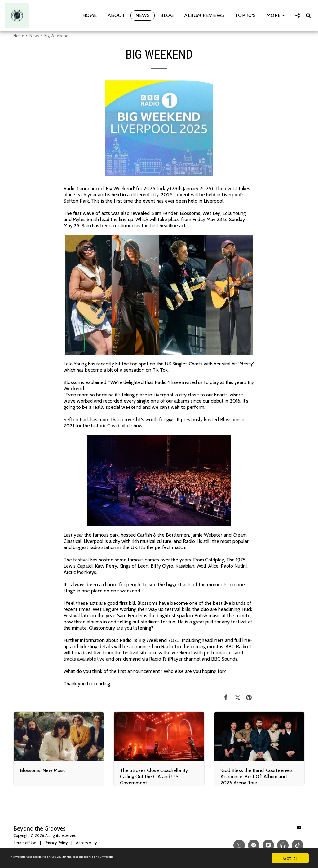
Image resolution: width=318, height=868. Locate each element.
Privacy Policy (56, 843)
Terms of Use (25, 843)
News (34, 36)
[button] (298, 15)
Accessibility (86, 843)
